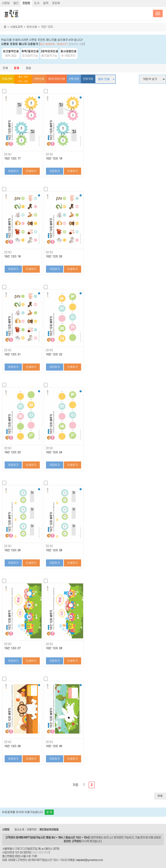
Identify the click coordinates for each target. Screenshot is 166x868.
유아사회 (32, 27)
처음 (75, 785)
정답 (29, 68)
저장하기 (13, 171)
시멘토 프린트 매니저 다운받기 (20, 44)
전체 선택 (7, 79)
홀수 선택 (23, 77)
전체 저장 (88, 79)
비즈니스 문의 (111, 837)
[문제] (8, 154)
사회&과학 (16, 27)
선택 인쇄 (39, 79)
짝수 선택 (23, 82)
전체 (5, 68)
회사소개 (19, 830)
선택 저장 (74, 79)
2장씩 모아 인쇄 (56, 79)
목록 (160, 796)
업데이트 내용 (76, 44)
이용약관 (32, 830)
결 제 (49, 812)
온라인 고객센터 (73, 841)
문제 (17, 68)
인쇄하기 (31, 171)
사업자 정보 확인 (40, 852)
